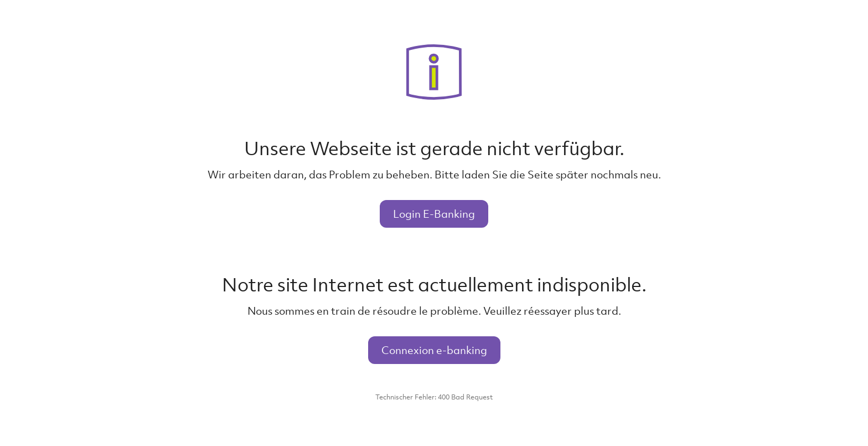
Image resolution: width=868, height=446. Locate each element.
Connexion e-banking (434, 350)
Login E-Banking (434, 214)
